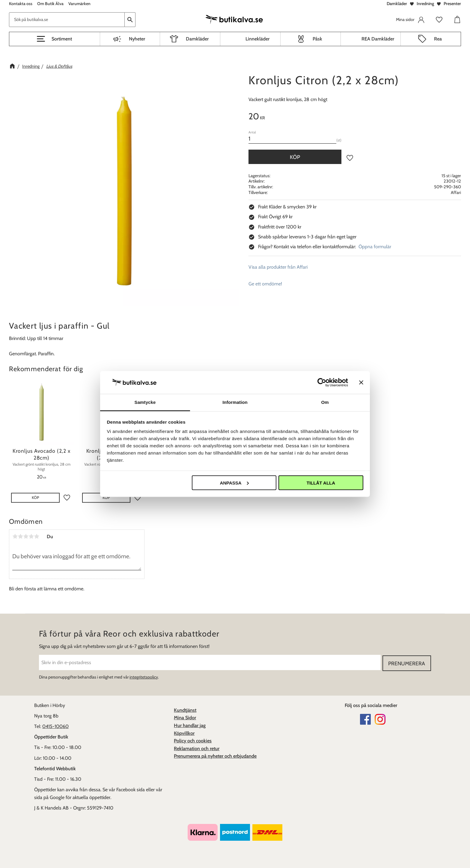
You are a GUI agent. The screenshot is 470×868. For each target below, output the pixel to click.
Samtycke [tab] (145, 402)
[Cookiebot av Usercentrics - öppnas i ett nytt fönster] (322, 382)
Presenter (452, 4)
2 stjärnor (20, 536)
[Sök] (130, 20)
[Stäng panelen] (361, 382)
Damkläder (397, 4)
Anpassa (234, 483)
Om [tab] (325, 402)
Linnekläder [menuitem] (257, 39)
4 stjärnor (31, 536)
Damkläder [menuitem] (197, 39)
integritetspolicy (144, 677)
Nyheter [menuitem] (137, 39)
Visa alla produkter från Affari (278, 267)
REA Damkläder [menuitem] (378, 39)
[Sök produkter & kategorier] (67, 20)
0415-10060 (55, 726)
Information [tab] (235, 402)
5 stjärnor (37, 536)
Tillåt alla (321, 483)
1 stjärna (15, 536)
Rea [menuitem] (438, 39)
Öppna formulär (375, 247)
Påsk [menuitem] (317, 39)
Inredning (425, 4)
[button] (55, 39)
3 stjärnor (26, 536)
